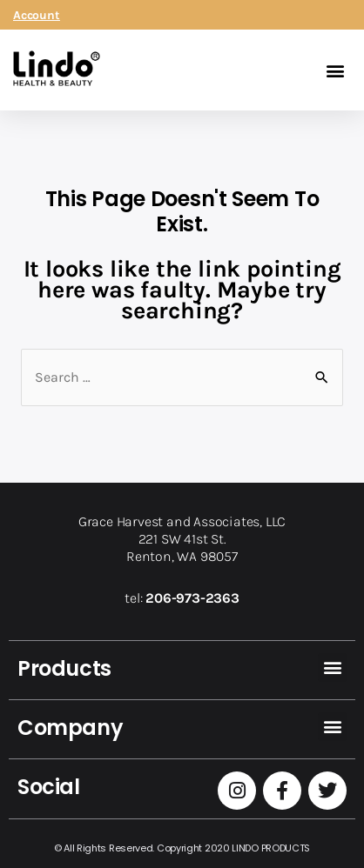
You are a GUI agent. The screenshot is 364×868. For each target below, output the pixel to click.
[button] (335, 70)
